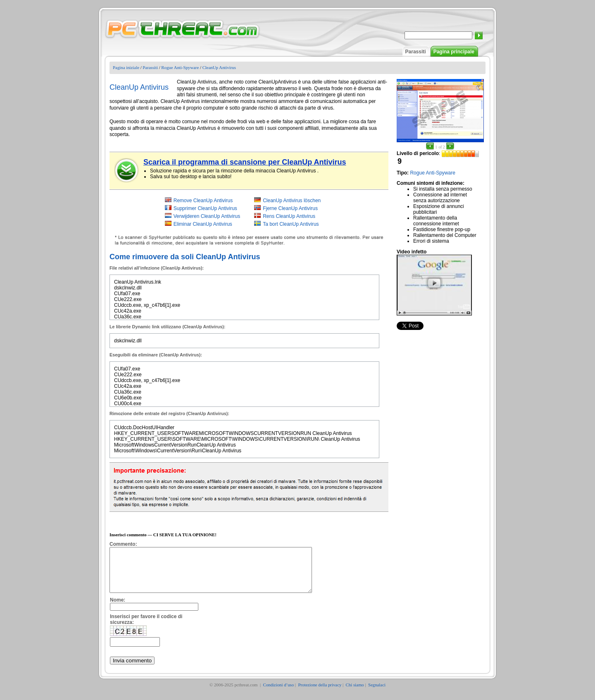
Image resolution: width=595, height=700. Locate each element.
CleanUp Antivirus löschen (292, 201)
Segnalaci (377, 693)
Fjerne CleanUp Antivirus (290, 208)
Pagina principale (454, 52)
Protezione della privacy (320, 693)
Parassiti (416, 52)
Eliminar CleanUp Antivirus (203, 224)
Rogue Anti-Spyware (180, 67)
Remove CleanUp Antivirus (203, 201)
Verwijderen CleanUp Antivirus (207, 216)
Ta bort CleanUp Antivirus (291, 224)
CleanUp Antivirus (219, 67)
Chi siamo (355, 693)
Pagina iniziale (126, 67)
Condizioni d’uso (278, 693)
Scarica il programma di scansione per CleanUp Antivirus (245, 162)
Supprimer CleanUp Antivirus (205, 208)
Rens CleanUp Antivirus (289, 216)
